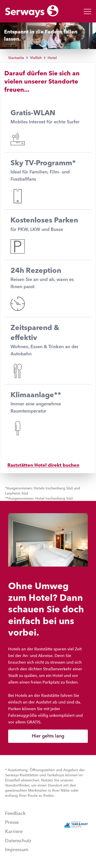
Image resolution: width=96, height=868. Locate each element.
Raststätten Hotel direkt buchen (43, 465)
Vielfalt (36, 58)
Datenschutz (18, 841)
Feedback (15, 813)
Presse (12, 822)
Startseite (16, 58)
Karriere (14, 831)
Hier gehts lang (48, 736)
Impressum (17, 850)
